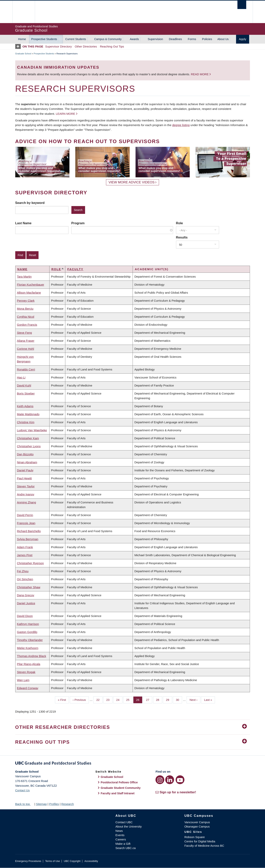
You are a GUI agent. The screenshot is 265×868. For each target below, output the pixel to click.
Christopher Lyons (29, 446)
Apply (243, 39)
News (119, 831)
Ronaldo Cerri (26, 369)
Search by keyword (30, 203)
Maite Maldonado (28, 414)
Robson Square (195, 837)
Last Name (23, 223)
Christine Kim (26, 422)
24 (119, 699)
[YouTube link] (180, 780)
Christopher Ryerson (31, 563)
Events (120, 835)
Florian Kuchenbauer (31, 285)
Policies (207, 39)
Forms (192, 39)
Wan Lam (23, 680)
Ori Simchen (25, 579)
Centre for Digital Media (200, 841)
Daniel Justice (26, 603)
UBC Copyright (72, 861)
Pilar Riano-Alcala (29, 664)
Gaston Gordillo (27, 632)
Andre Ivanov (26, 494)
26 (139, 699)
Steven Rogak (26, 672)
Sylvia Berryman (28, 539)
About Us (223, 39)
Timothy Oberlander (30, 640)
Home (22, 39)
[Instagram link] (160, 780)
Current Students (76, 39)
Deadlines (176, 39)
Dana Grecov (26, 595)
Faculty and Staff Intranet (118, 793)
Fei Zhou (23, 571)
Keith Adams (25, 406)
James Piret (25, 555)
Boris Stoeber (26, 393)
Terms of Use (53, 861)
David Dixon (25, 616)
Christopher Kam (28, 438)
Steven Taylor (26, 486)
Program (78, 223)
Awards (134, 39)
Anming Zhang (27, 502)
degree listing (181, 125)
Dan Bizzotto (25, 454)
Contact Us (22, 790)
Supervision (155, 39)
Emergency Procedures (28, 861)
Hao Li (21, 377)
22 (99, 699)
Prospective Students (44, 39)
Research (67, 804)
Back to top (24, 804)
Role (180, 223)
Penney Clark (26, 301)
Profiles (54, 804)
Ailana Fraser (26, 341)
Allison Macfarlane (29, 293)
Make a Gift (123, 844)
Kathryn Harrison (28, 624)
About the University (128, 826)
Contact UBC (124, 822)
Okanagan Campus (197, 826)
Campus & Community (108, 39)
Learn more (65, 114)
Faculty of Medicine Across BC (204, 846)
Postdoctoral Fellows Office (119, 782)
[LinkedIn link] (170, 780)
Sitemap (41, 804)
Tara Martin (24, 277)
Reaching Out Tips (112, 46)
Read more (200, 74)
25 (129, 699)
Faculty (75, 269)
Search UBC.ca (125, 848)
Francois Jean (26, 523)
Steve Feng (25, 333)
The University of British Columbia (24, 12)
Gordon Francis (27, 325)
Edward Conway (28, 688)
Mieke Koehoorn (28, 648)
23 (109, 699)
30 (179, 699)
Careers (121, 839)
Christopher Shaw (29, 587)
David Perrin (25, 515)
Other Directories (86, 46)
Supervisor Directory (58, 46)
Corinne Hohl (26, 349)
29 (169, 699)
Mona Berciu (25, 309)
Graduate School (23, 54)
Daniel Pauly (25, 470)
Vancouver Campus (197, 822)
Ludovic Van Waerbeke (32, 430)
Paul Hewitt (24, 478)
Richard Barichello (29, 531)
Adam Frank (25, 547)
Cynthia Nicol (26, 317)
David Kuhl (24, 385)
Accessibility (91, 861)
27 (149, 699)
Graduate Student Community (121, 788)
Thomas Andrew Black (32, 656)
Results (182, 237)
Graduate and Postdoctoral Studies (133, 764)
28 (159, 699)
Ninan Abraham (27, 462)
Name (22, 269)
